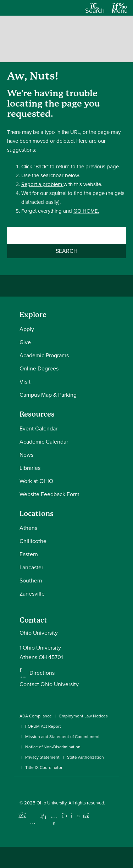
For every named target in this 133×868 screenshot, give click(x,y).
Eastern (29, 554)
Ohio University (51, 803)
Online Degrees (39, 368)
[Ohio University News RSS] (86, 816)
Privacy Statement (42, 757)
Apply (27, 329)
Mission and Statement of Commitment (62, 737)
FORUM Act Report (43, 726)
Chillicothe (33, 541)
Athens (28, 528)
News (26, 455)
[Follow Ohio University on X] (65, 816)
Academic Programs (44, 355)
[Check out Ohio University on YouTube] (54, 820)
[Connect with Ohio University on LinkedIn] (43, 816)
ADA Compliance (36, 716)
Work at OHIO (36, 481)
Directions (42, 673)
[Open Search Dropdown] (95, 10)
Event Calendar (38, 428)
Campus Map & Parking (48, 395)
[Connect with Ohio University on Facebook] (22, 816)
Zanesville (32, 594)
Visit (25, 382)
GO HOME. (86, 211)
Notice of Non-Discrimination (53, 747)
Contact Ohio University (49, 684)
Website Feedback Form (49, 494)
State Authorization (85, 757)
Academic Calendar (44, 442)
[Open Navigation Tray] (120, 10)
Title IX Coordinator (44, 767)
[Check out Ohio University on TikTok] (75, 816)
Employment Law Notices (84, 716)
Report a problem (42, 184)
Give (25, 342)
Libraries (30, 468)
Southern (31, 581)
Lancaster (31, 567)
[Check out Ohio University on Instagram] (33, 822)
